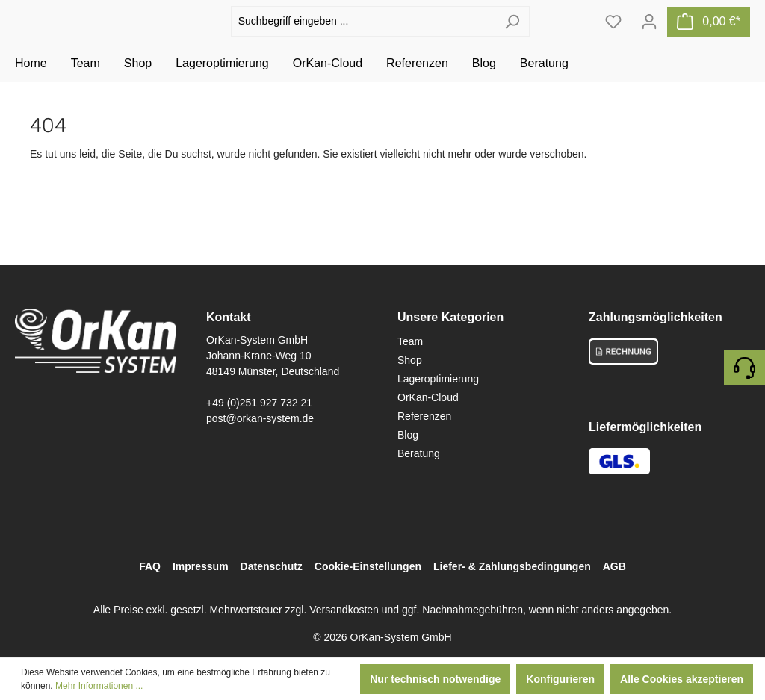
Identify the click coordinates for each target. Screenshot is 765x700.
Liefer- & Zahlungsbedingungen (512, 566)
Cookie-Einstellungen (368, 566)
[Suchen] (512, 38)
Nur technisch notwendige (435, 679)
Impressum (201, 566)
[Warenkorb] (709, 38)
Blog (408, 435)
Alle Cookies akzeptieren (682, 679)
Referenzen (424, 416)
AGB (614, 566)
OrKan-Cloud (428, 397)
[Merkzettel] (613, 38)
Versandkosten (344, 610)
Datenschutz (272, 566)
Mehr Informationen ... (99, 686)
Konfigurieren (560, 679)
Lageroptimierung (438, 379)
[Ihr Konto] (649, 38)
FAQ (150, 566)
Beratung (419, 453)
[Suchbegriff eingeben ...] (363, 38)
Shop (410, 360)
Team (410, 341)
